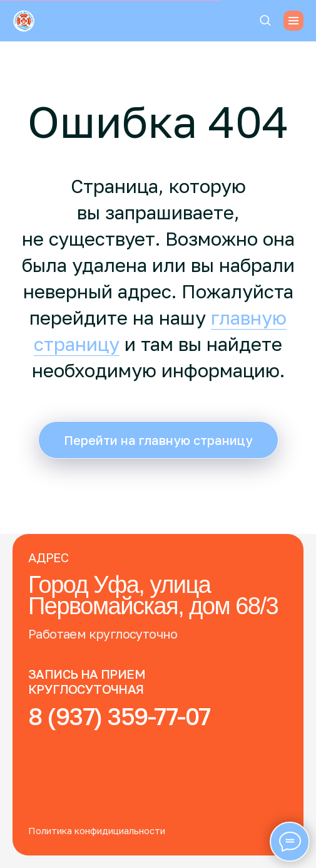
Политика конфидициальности (97, 830)
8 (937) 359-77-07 (119, 716)
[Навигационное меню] (293, 21)
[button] (265, 20)
